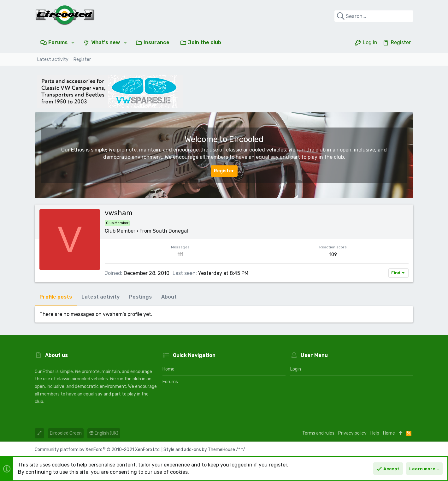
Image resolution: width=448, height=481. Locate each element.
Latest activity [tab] (100, 297)
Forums (170, 382)
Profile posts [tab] (56, 297)
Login (296, 369)
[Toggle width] (39, 433)
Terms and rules (318, 433)
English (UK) (104, 433)
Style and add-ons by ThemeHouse (199, 450)
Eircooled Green (66, 433)
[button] (73, 43)
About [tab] (169, 297)
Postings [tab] (140, 297)
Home (168, 369)
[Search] (374, 16)
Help (375, 433)
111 (180, 254)
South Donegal (170, 231)
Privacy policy (352, 433)
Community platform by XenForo (98, 450)
